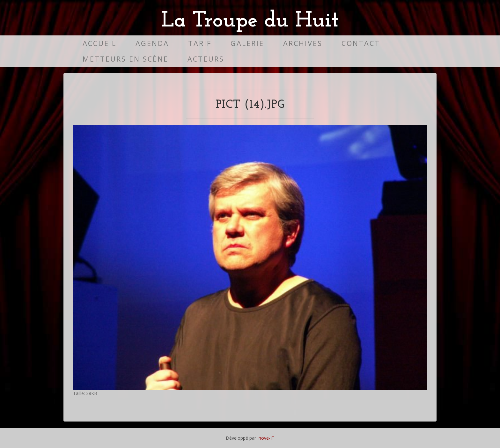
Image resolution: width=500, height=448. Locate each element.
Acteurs (206, 59)
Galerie (247, 43)
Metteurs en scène (125, 59)
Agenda (152, 43)
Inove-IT (266, 438)
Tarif (200, 43)
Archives (303, 43)
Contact (361, 43)
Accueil (99, 43)
